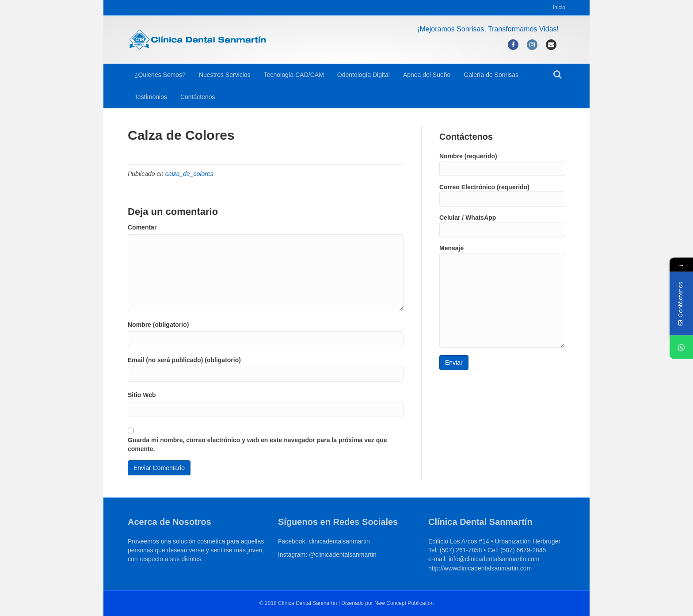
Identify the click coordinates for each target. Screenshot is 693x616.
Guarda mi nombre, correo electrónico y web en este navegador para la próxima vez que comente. (257, 444)
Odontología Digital (364, 75)
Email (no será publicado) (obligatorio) (184, 360)
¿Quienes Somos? (160, 75)
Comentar (142, 227)
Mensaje (502, 296)
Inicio (559, 8)
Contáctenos (198, 97)
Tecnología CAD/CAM (294, 75)
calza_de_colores (189, 174)
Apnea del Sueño (427, 75)
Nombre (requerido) (502, 164)
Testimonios (151, 97)
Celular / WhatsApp (502, 226)
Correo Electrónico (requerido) (502, 195)
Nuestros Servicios (225, 75)
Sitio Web (142, 395)
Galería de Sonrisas (491, 75)
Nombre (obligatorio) (158, 325)
